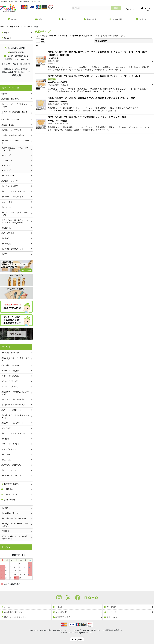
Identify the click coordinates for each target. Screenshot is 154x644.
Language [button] (77, 639)
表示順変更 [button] (101, 41)
